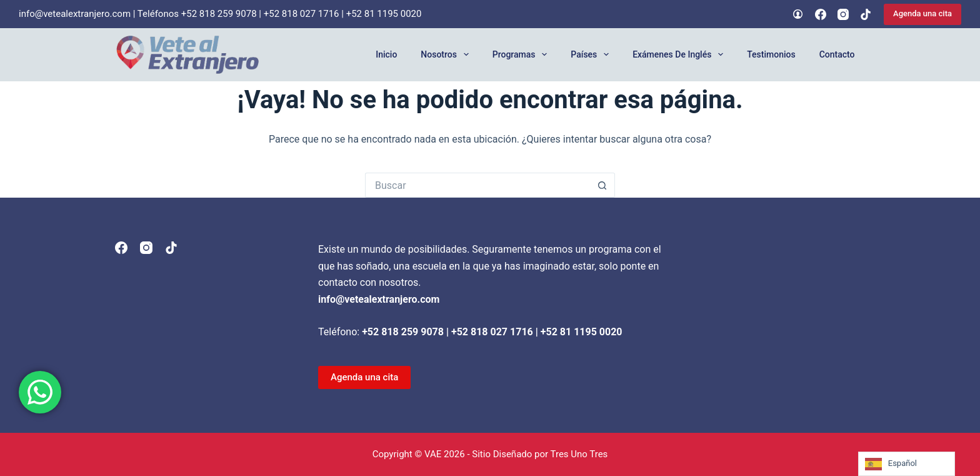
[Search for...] (477, 185)
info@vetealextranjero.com (75, 14)
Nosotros (447, 54)
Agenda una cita (922, 13)
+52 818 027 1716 (302, 14)
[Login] (798, 14)
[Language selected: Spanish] (907, 464)
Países (592, 54)
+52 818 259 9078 (219, 14)
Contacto (837, 54)
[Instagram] (843, 14)
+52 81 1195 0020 (384, 14)
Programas (522, 54)
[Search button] (602, 185)
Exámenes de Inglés (680, 54)
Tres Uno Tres (579, 454)
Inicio (386, 54)
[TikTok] (866, 14)
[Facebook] (821, 14)
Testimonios (771, 54)
